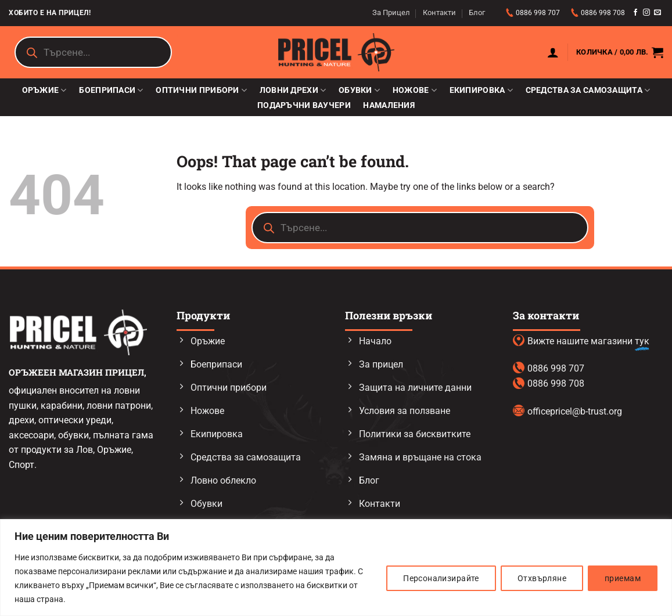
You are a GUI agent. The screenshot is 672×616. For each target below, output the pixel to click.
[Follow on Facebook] (635, 13)
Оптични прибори (201, 90)
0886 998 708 (603, 13)
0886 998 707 (539, 13)
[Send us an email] (657, 13)
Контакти (439, 12)
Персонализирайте (441, 578)
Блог (477, 12)
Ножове (415, 90)
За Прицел (391, 12)
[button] (553, 52)
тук (642, 341)
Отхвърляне (542, 578)
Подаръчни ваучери (304, 106)
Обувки (359, 90)
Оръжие (44, 90)
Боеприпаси (111, 90)
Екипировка (481, 90)
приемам (623, 578)
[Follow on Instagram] (646, 13)
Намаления (389, 106)
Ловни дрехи (293, 90)
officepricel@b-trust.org (575, 411)
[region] (336, 568)
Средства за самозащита (588, 90)
